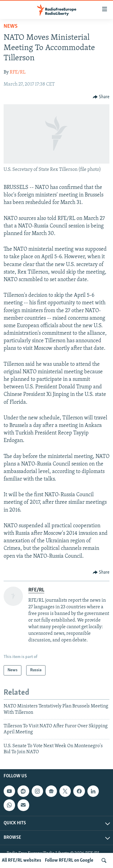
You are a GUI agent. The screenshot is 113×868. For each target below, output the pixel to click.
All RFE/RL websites (22, 860)
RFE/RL (18, 72)
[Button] (101, 97)
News (11, 26)
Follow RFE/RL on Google (69, 860)
